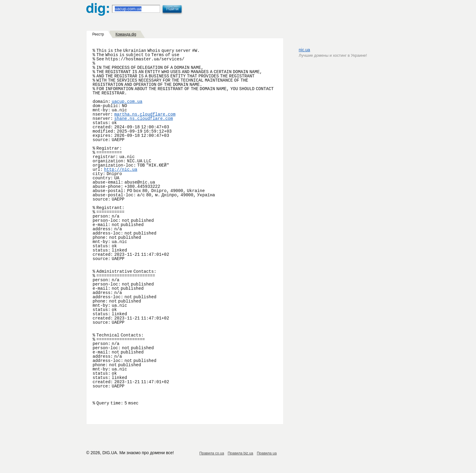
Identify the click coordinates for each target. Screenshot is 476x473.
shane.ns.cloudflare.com (143, 119)
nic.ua (304, 50)
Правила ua (267, 453)
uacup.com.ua (127, 102)
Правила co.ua (212, 453)
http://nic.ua (121, 170)
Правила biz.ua (240, 453)
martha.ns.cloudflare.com (145, 114)
